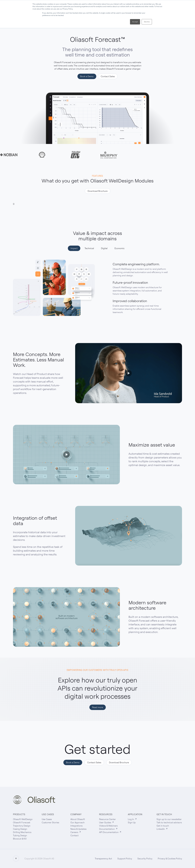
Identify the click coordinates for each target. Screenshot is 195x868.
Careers (76, 832)
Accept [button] (135, 22)
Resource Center (107, 819)
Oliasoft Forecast (22, 822)
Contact (74, 835)
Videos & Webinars (108, 826)
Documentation (108, 829)
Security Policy (145, 859)
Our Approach (77, 822)
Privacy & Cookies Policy (170, 859)
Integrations (76, 826)
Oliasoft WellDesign (23, 819)
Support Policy (125, 859)
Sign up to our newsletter (169, 819)
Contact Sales (108, 76)
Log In (132, 819)
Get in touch (163, 826)
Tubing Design (20, 835)
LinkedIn (162, 829)
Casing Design (20, 829)
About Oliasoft (78, 819)
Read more (98, 707)
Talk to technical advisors (169, 822)
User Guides (107, 822)
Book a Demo (87, 76)
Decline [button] (147, 22)
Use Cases (47, 819)
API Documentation (110, 832)
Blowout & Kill (20, 839)
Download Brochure (98, 191)
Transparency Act (103, 859)
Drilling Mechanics (22, 832)
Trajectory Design (22, 826)
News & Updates (78, 829)
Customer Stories (50, 822)
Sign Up (132, 822)
